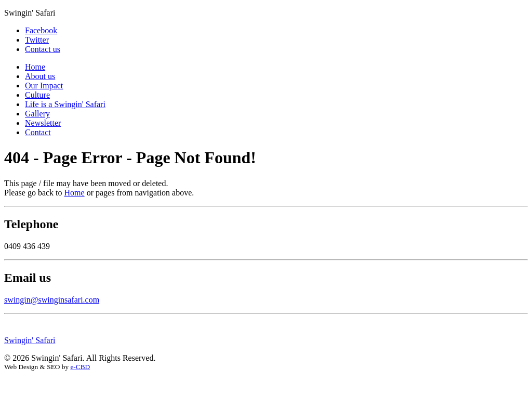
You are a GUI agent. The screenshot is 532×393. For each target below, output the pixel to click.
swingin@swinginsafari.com (52, 300)
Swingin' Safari (30, 340)
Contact (38, 132)
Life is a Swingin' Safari (65, 104)
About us (40, 76)
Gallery (37, 114)
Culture (37, 95)
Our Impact (44, 86)
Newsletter (43, 123)
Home (35, 67)
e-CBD (80, 367)
